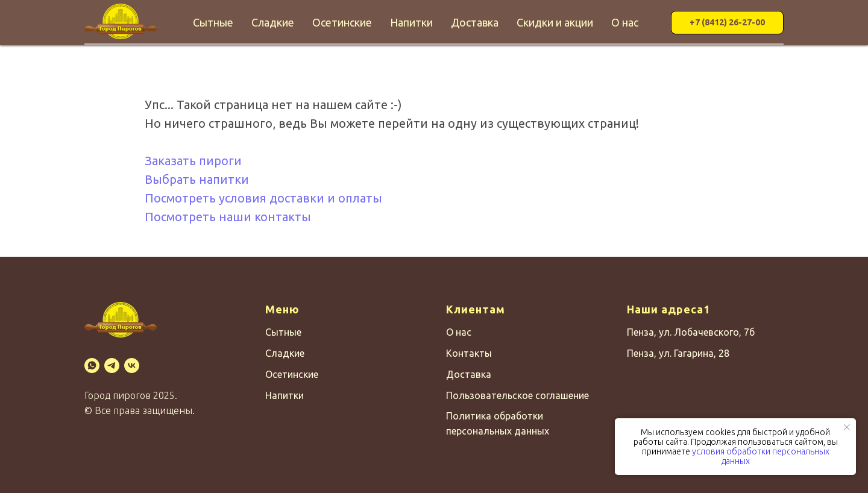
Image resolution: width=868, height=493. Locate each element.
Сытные (213, 22)
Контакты (469, 353)
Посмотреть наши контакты (228, 217)
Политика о (473, 416)
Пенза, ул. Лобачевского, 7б (691, 332)
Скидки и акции (555, 22)
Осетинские (342, 22)
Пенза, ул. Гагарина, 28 (678, 353)
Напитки (411, 22)
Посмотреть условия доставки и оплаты (263, 198)
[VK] (132, 366)
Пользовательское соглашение (517, 395)
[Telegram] (112, 366)
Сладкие (273, 22)
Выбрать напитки (197, 179)
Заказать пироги (193, 161)
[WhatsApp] (92, 366)
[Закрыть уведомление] (847, 427)
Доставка (475, 22)
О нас (625, 22)
